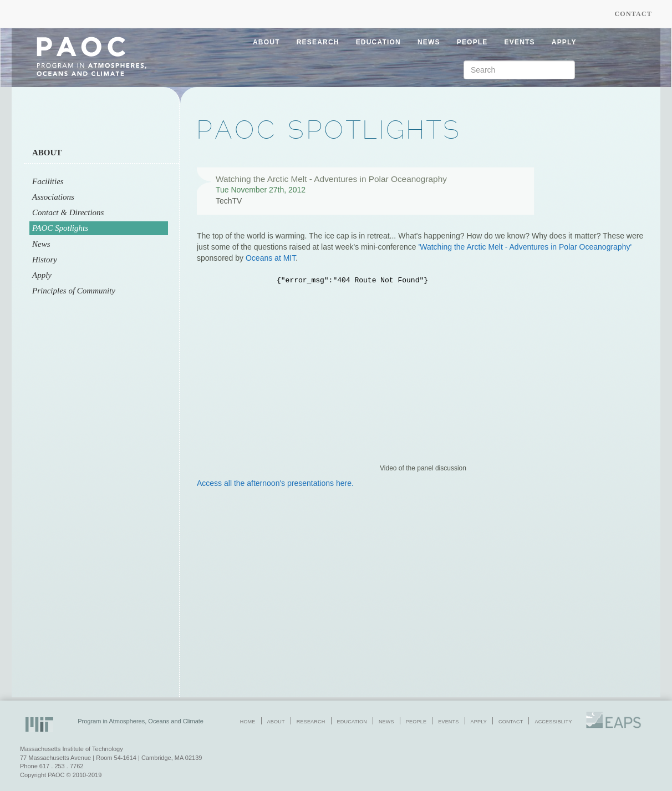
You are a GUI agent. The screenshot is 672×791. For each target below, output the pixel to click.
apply (564, 42)
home (248, 722)
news (429, 42)
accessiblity (553, 722)
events (520, 42)
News (41, 244)
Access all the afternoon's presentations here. (275, 483)
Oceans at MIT (271, 258)
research (318, 42)
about (266, 42)
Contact (633, 14)
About (47, 153)
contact (511, 722)
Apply (42, 275)
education (378, 42)
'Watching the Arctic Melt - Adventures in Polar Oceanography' (525, 247)
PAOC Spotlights (60, 228)
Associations (53, 197)
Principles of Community (74, 291)
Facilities (48, 181)
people (472, 42)
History (45, 260)
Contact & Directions (68, 212)
